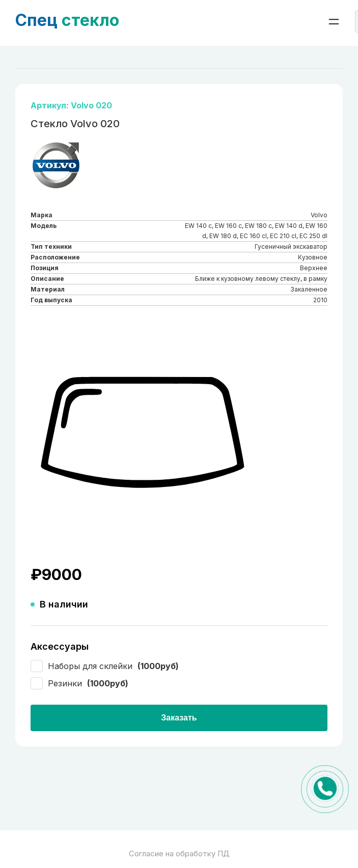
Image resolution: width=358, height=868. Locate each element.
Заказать (179, 718)
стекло (67, 20)
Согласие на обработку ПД (179, 853)
